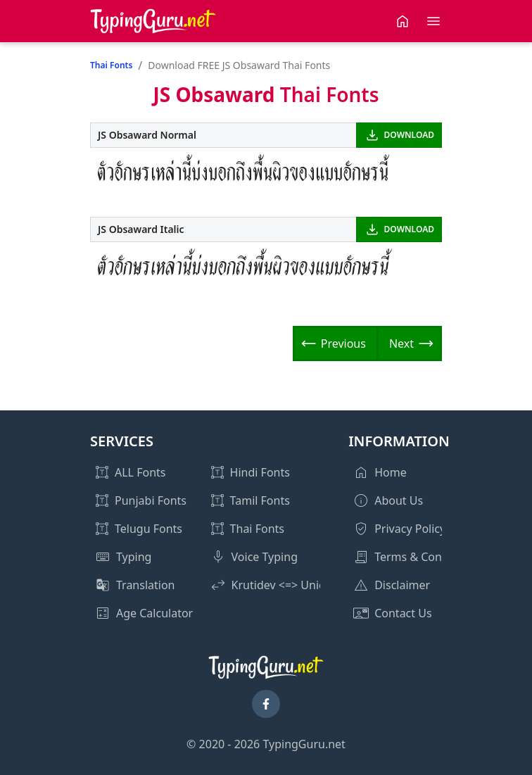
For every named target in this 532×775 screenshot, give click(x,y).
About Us (399, 500)
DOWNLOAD (409, 135)
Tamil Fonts (260, 500)
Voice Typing (265, 557)
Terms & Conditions (426, 557)
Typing (134, 557)
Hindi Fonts (260, 472)
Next (401, 344)
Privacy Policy (410, 529)
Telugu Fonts (148, 529)
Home (391, 472)
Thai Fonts (111, 65)
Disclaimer (402, 585)
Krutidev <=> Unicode (288, 585)
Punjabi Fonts (151, 500)
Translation (146, 585)
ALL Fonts (140, 472)
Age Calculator (154, 613)
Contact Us (403, 613)
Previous (343, 344)
